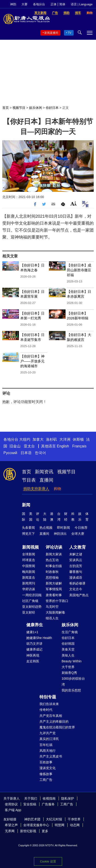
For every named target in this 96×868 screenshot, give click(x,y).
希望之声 (11, 825)
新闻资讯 (44, 472)
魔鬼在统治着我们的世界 (57, 727)
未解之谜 (76, 554)
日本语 (26, 453)
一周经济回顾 (32, 595)
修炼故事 (46, 774)
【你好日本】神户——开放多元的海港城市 (32, 361)
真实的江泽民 (49, 739)
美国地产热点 (79, 595)
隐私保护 (68, 798)
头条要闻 (28, 528)
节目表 (29, 480)
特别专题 (48, 697)
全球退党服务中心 (36, 825)
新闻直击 (29, 578)
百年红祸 (46, 745)
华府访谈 (29, 589)
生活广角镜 (70, 632)
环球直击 (29, 560)
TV (70, 33)
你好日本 (52, 108)
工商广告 (46, 780)
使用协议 (11, 804)
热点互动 (52, 560)
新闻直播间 (51, 33)
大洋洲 (65, 439)
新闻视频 (30, 547)
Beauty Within (72, 661)
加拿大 (38, 439)
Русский (10, 453)
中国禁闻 (29, 566)
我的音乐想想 (71, 690)
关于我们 (31, 798)
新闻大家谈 (54, 554)
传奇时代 (46, 710)
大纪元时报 (54, 819)
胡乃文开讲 (34, 644)
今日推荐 (81, 528)
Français (79, 446)
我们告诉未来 (49, 704)
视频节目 (19, 108)
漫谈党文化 (48, 768)
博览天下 (28, 534)
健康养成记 (34, 649)
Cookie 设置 (48, 861)
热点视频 (46, 528)
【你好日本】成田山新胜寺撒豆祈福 (79, 270)
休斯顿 (78, 439)
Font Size (73, 203)
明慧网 (60, 825)
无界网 (10, 831)
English (63, 446)
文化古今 (76, 589)
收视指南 (49, 798)
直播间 (46, 480)
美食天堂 (68, 649)
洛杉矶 (51, 439)
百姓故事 (46, 762)
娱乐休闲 (36, 108)
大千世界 (68, 667)
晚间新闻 (29, 572)
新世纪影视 (28, 831)
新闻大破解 (54, 583)
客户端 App (13, 810)
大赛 (24, 4)
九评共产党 (48, 733)
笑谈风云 (76, 560)
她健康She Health (39, 638)
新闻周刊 (29, 583)
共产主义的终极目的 (54, 721)
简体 (62, 4)
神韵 (13, 4)
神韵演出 (60, 534)
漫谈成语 (76, 578)
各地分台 (39, 4)
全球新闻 (29, 554)
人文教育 (78, 547)
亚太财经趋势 (32, 607)
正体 (54, 4)
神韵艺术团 (32, 819)
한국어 (40, 453)
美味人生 (68, 655)
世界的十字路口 (57, 601)
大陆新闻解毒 (55, 612)
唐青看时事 (54, 595)
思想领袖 (52, 578)
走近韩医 (33, 661)
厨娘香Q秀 (69, 673)
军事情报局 (54, 589)
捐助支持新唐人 (36, 489)
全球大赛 (78, 534)
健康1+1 (32, 632)
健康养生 (35, 625)
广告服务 (48, 804)
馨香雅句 (76, 572)
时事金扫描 (54, 566)
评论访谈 (54, 547)
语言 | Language (82, 4)
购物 (57, 489)
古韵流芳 (76, 566)
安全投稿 (30, 804)
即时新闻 (63, 528)
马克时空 (52, 607)
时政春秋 (52, 572)
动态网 (75, 825)
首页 (6, 108)
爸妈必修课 (77, 583)
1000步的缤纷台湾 (73, 681)
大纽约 (25, 439)
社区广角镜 (30, 601)
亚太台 (29, 446)
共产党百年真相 (51, 716)
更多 (45, 831)
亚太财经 (29, 612)
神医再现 (33, 655)
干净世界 (74, 819)
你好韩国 (68, 644)
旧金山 (15, 446)
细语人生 (52, 618)
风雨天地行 (48, 751)
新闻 (26, 505)
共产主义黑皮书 (51, 756)
